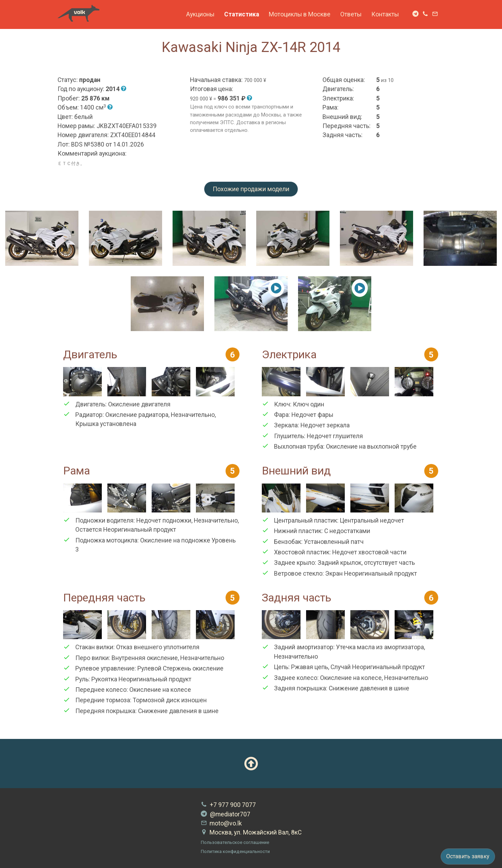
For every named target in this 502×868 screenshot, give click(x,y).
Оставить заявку (468, 856)
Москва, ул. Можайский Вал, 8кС (251, 832)
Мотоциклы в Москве (300, 14)
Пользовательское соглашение (235, 842)
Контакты (385, 14)
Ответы (351, 14)
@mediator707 (226, 814)
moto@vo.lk (221, 823)
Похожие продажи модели (251, 189)
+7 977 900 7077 (228, 805)
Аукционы (200, 14)
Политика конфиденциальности (235, 851)
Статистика (242, 14)
